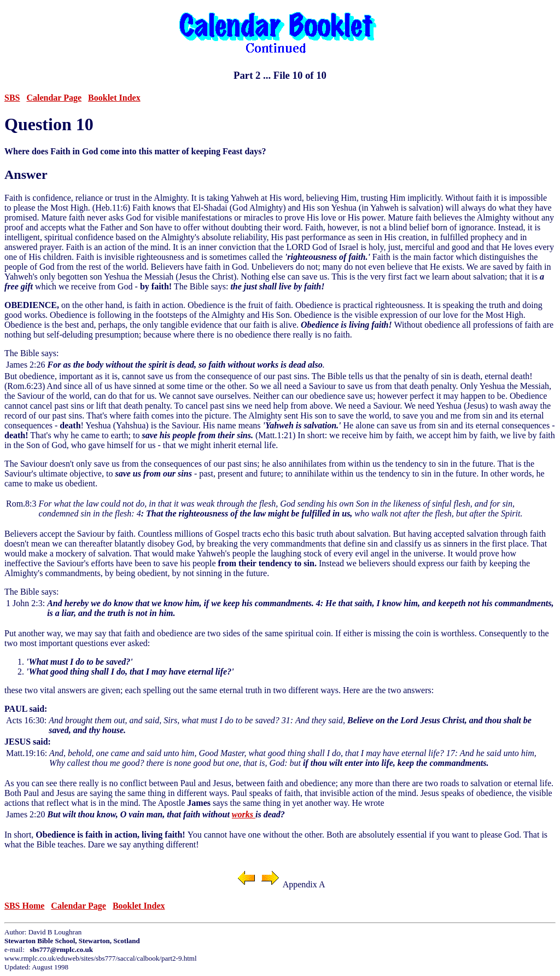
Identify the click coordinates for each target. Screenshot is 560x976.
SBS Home (24, 906)
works (244, 814)
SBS (12, 98)
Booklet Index (114, 98)
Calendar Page (54, 98)
